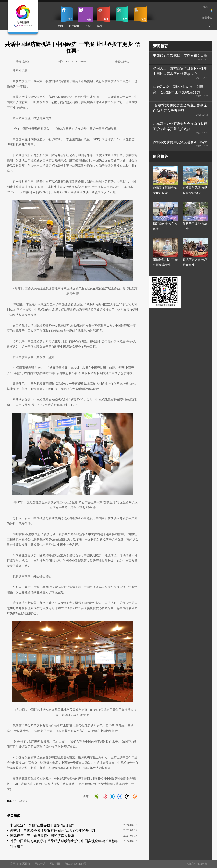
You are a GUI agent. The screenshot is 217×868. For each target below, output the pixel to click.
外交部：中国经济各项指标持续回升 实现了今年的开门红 (53, 830)
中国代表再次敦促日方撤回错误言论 (180, 55)
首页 (67, 14)
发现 (104, 14)
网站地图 (55, 864)
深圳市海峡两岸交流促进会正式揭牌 (180, 142)
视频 (100, 26)
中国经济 (21, 801)
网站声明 (40, 864)
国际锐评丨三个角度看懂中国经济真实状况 (42, 836)
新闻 (60, 26)
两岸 (85, 14)
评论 (88, 26)
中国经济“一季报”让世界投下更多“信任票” (42, 825)
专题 (141, 14)
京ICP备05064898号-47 (77, 864)
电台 (122, 14)
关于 (13, 864)
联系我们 (25, 864)
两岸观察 (74, 26)
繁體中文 (207, 18)
